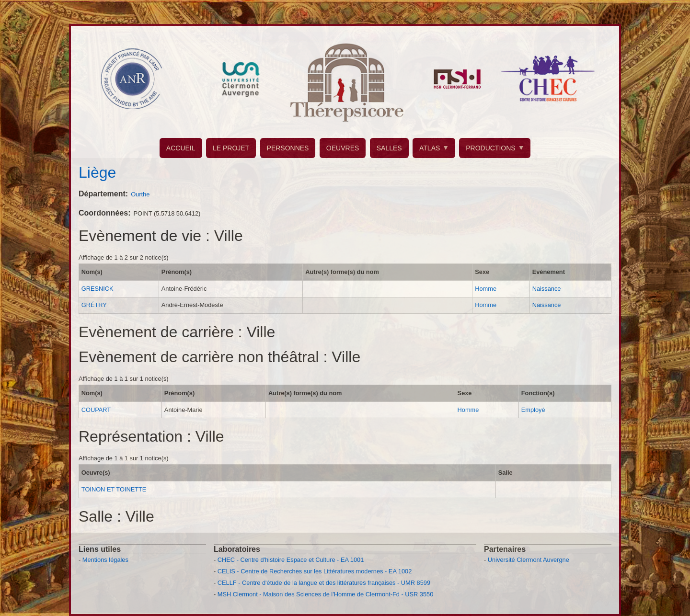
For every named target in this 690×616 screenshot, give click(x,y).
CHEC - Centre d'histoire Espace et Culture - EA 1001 (291, 560)
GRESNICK (98, 289)
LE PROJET (231, 148)
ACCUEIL (181, 148)
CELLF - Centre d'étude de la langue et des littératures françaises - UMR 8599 (324, 583)
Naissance (547, 289)
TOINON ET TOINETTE (114, 489)
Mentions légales (105, 560)
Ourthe (140, 194)
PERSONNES (288, 148)
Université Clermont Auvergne (529, 560)
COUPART (96, 410)
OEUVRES (343, 148)
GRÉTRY (94, 305)
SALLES (389, 148)
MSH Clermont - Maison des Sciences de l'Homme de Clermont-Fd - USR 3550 (326, 594)
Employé (533, 410)
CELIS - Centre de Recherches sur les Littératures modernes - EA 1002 (315, 571)
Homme (486, 289)
